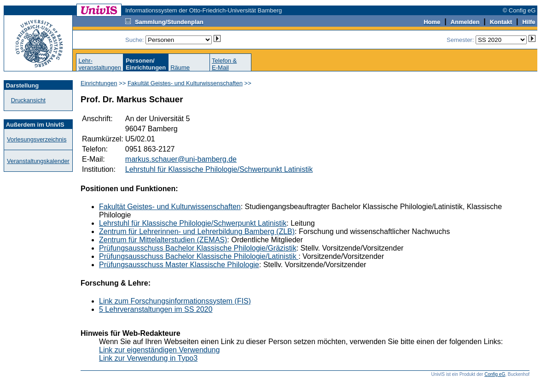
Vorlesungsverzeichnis (37, 139)
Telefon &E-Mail (224, 64)
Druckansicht (28, 100)
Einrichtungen (99, 83)
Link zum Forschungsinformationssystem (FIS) (175, 301)
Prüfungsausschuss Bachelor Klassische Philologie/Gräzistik (198, 248)
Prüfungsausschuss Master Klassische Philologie (179, 265)
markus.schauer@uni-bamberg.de (181, 159)
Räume (180, 67)
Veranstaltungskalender (38, 161)
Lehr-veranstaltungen (100, 64)
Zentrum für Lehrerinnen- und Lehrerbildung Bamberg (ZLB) (197, 231)
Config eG (495, 374)
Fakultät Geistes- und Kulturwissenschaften (185, 83)
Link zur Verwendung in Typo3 (148, 358)
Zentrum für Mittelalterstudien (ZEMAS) (163, 240)
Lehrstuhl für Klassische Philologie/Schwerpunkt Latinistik (219, 169)
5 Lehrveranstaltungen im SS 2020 (156, 309)
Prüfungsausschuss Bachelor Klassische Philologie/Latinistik (199, 256)
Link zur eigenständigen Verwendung (159, 350)
